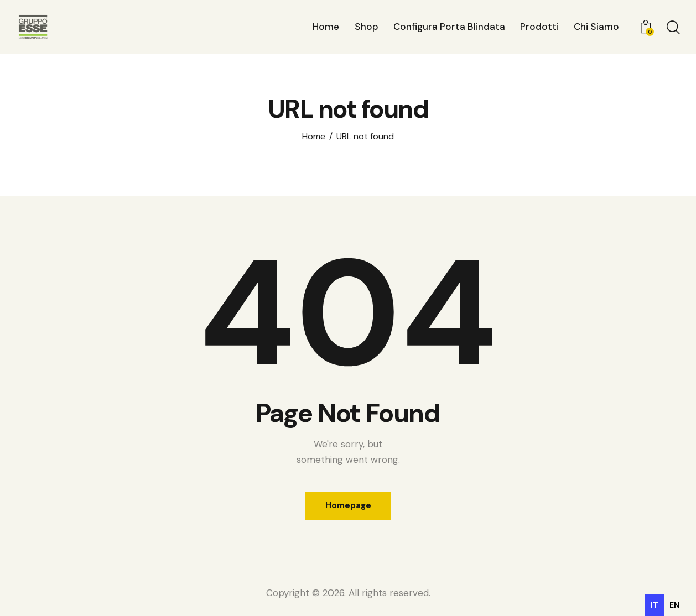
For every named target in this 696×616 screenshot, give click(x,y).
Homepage (348, 505)
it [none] (655, 605)
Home (314, 137)
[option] (674, 605)
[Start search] (672, 28)
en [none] (674, 605)
